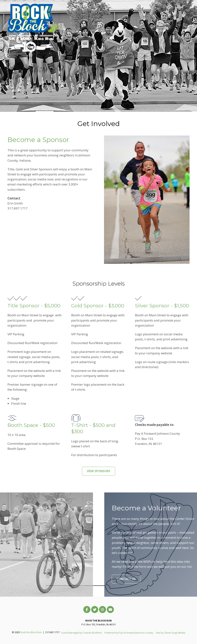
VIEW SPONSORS (99, 471)
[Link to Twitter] (95, 610)
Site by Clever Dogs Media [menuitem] (171, 633)
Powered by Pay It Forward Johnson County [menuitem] (129, 633)
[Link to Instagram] (103, 610)
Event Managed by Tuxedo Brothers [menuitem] (82, 633)
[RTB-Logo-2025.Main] (35, 28)
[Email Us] (110, 610)
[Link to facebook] (87, 610)
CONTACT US (136, 579)
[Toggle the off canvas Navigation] (187, 28)
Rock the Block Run (31, 632)
